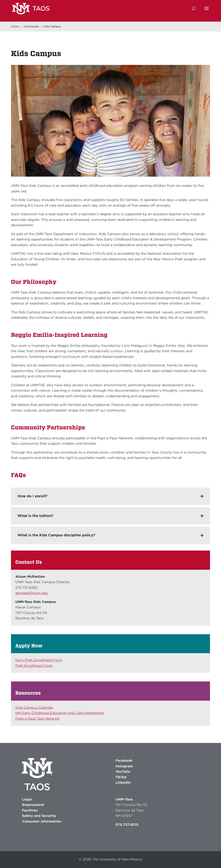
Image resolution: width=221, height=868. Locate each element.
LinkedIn (123, 783)
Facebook (124, 761)
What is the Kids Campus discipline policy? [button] (56, 535)
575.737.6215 (127, 825)
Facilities (30, 810)
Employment (33, 805)
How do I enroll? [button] (32, 496)
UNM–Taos (124, 799)
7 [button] (120, 168)
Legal (27, 799)
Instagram (124, 766)
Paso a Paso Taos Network (38, 719)
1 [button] (98, 168)
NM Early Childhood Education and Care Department (60, 713)
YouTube (123, 772)
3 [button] (105, 168)
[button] (207, 11)
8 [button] (123, 168)
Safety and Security (39, 816)
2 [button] (101, 168)
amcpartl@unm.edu (32, 593)
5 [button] (112, 168)
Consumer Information (42, 821)
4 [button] (109, 168)
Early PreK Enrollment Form (39, 660)
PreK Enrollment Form (34, 666)
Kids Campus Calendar (34, 708)
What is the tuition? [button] (35, 516)
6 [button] (116, 168)
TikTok (121, 777)
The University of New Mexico (117, 859)
